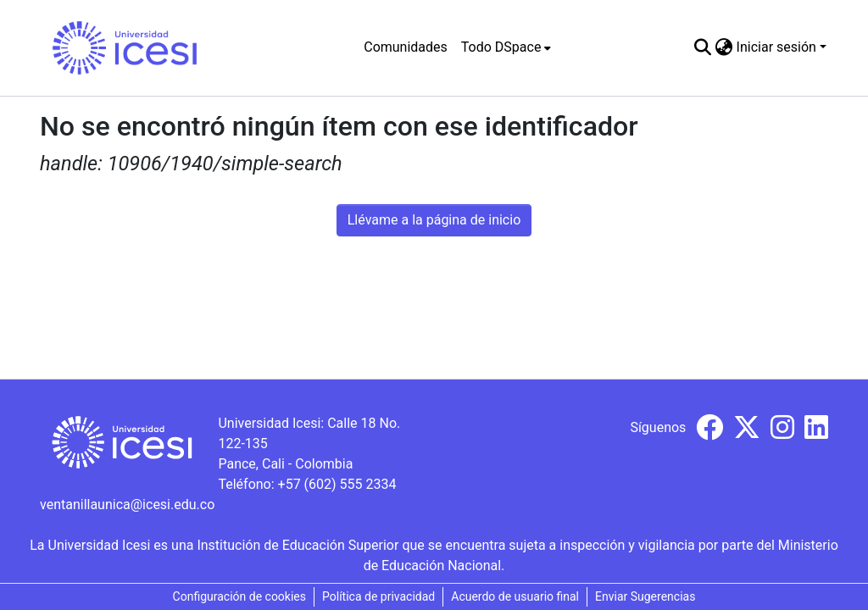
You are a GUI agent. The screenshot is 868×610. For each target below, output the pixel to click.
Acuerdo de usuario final (515, 596)
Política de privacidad (378, 596)
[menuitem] (506, 47)
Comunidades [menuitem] (406, 47)
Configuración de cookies (239, 596)
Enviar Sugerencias (645, 596)
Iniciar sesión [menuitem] (776, 47)
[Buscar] (703, 47)
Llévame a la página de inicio (434, 220)
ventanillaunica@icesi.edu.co (127, 505)
